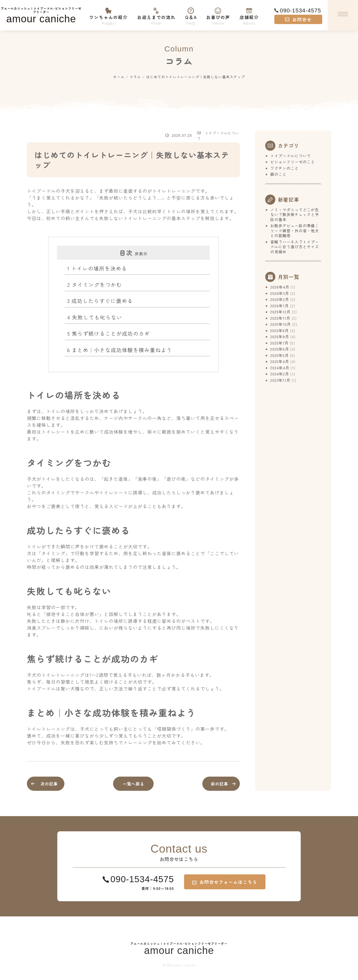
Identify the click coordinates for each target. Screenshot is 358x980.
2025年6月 (280, 349)
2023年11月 (280, 380)
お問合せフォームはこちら (225, 882)
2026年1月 (280, 306)
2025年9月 (280, 330)
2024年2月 (280, 374)
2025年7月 (279, 343)
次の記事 (52, 784)
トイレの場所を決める (97, 268)
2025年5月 (280, 355)
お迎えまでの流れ (156, 13)
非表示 (141, 254)
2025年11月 (280, 318)
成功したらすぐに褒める (100, 301)
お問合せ (298, 19)
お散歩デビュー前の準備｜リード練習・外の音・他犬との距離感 (295, 230)
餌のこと (278, 174)
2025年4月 (280, 361)
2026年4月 (280, 287)
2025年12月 (280, 312)
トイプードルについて (291, 156)
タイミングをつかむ (95, 284)
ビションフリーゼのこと (293, 162)
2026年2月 (280, 299)
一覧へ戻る (133, 784)
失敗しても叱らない (95, 317)
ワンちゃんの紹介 (109, 13)
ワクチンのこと (284, 168)
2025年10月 (281, 324)
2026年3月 (280, 293)
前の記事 (220, 784)
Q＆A (191, 13)
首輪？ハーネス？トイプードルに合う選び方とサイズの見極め (295, 247)
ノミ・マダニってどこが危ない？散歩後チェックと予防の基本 (295, 215)
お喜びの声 (218, 13)
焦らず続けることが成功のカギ (109, 333)
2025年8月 (280, 337)
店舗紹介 (249, 13)
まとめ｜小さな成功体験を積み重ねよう (120, 350)
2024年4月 (280, 368)
